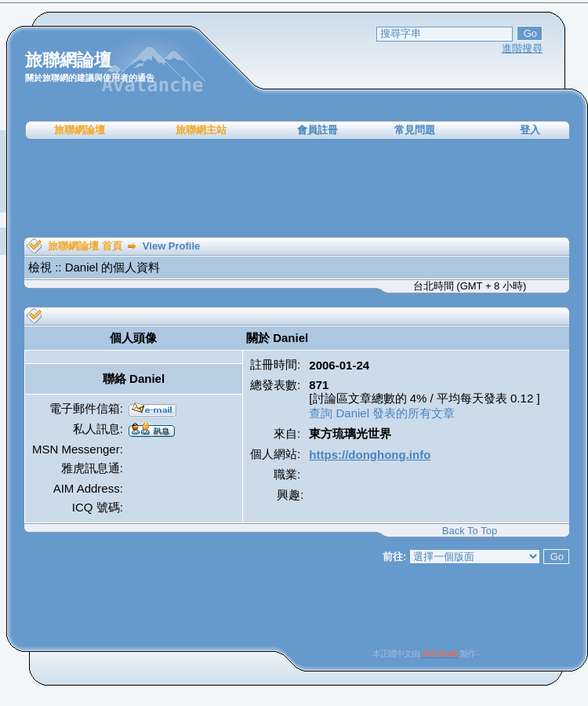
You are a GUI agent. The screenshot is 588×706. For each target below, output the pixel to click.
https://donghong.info (370, 455)
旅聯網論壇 (80, 130)
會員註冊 (318, 130)
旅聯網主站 (201, 130)
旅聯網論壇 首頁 (85, 246)
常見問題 (415, 130)
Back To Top (470, 531)
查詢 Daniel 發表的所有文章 (382, 413)
